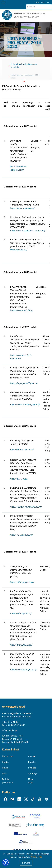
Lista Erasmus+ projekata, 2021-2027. (25, 76)
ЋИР (37, 2)
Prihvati (26, 863)
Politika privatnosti (4, 779)
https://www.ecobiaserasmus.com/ (28, 230)
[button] (6, 862)
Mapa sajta (30, 779)
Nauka (4, 768)
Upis (4, 773)
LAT (43, 2)
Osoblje (30, 762)
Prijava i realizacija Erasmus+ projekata (24, 66)
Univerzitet (4, 756)
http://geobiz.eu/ (19, 250)
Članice (30, 756)
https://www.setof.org (21, 310)
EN (48, 2)
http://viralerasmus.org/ (22, 208)
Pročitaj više (36, 857)
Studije (4, 762)
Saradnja (30, 773)
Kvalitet (30, 768)
